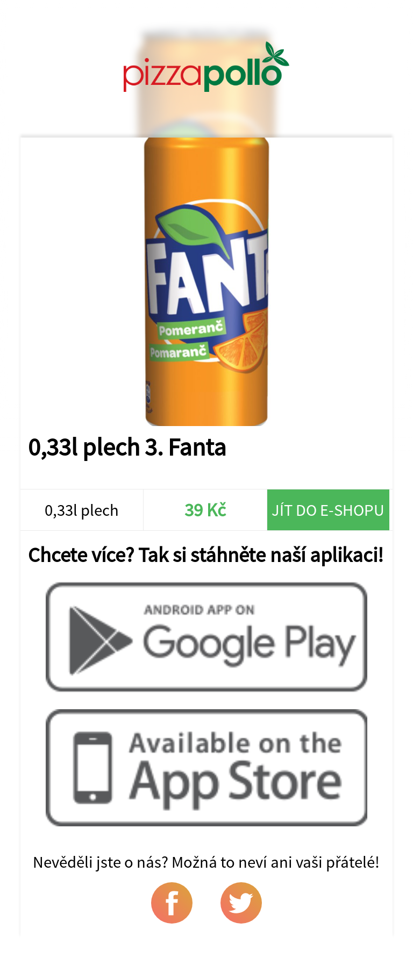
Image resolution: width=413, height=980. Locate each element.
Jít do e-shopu (328, 510)
